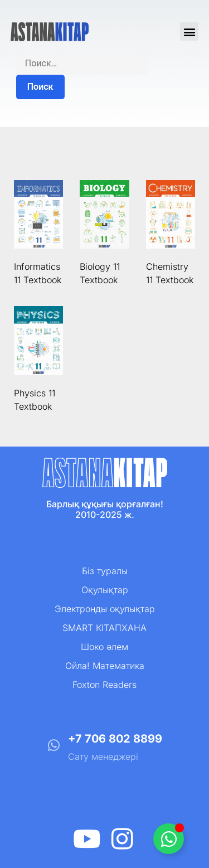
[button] (189, 31)
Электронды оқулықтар (105, 609)
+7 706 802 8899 (115, 739)
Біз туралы (105, 571)
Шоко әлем (104, 647)
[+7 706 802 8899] (54, 745)
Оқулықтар (105, 590)
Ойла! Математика (105, 666)
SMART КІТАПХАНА (104, 628)
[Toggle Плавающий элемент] (169, 839)
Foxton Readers (104, 685)
